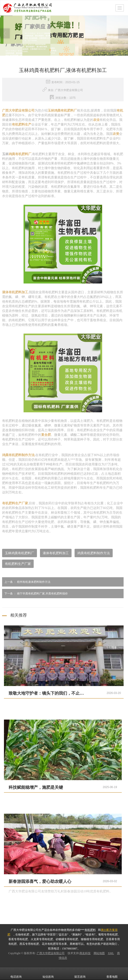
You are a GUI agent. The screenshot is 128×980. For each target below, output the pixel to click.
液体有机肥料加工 (56, 553)
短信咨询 (48, 973)
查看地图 (112, 973)
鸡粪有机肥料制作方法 (94, 553)
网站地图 (99, 953)
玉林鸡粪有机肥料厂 (20, 553)
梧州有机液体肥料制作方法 (26, 582)
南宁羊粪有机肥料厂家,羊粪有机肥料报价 (35, 594)
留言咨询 (80, 973)
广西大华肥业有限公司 (51, 953)
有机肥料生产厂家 (18, 564)
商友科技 (85, 953)
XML (111, 953)
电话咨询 (16, 973)
